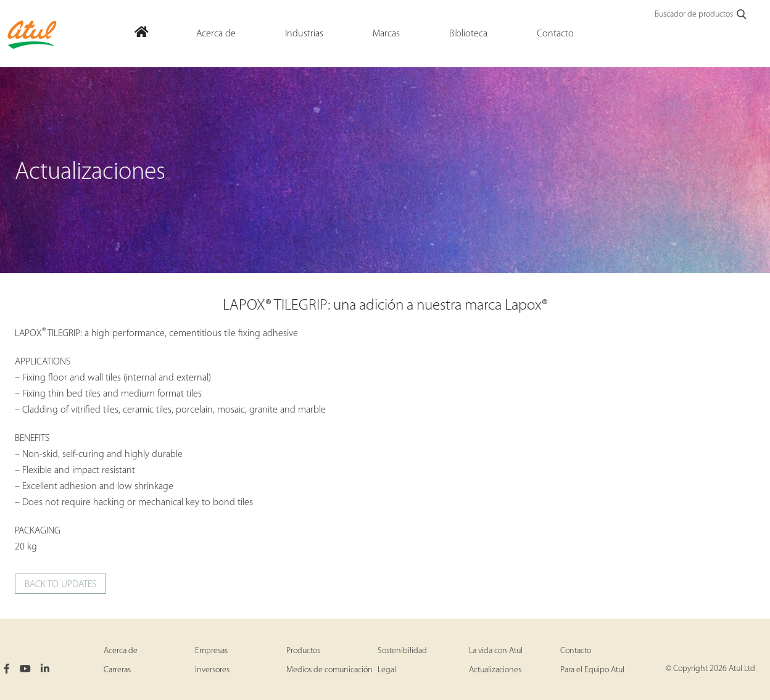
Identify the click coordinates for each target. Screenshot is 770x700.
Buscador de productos (701, 15)
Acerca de (121, 651)
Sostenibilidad (402, 651)
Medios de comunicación (329, 670)
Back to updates (60, 585)
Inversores (212, 670)
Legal (387, 670)
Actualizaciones (495, 670)
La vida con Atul (496, 651)
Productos (303, 651)
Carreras (117, 670)
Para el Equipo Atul (592, 670)
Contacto (576, 651)
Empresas (211, 651)
